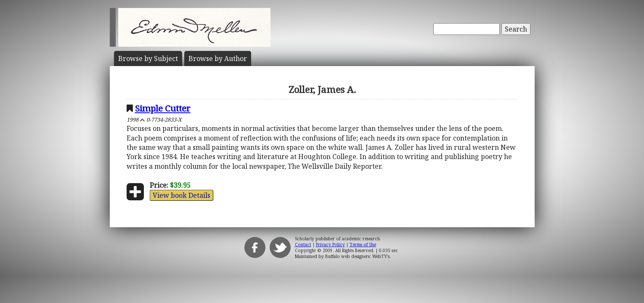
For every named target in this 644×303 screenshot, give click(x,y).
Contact (303, 245)
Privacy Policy (330, 245)
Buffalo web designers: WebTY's (357, 256)
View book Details (182, 195)
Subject (148, 58)
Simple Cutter (163, 108)
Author (218, 58)
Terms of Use (363, 245)
